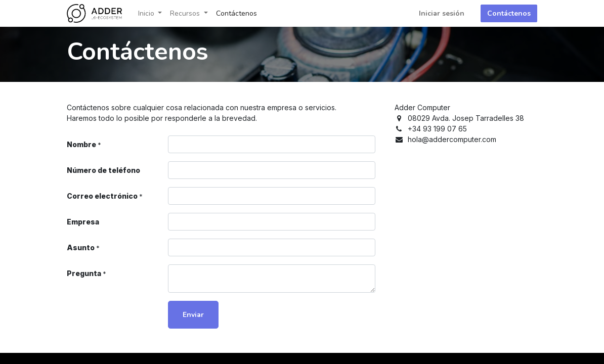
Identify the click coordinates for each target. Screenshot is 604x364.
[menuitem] (236, 13)
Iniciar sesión (442, 13)
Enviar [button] (193, 315)
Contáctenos (509, 13)
